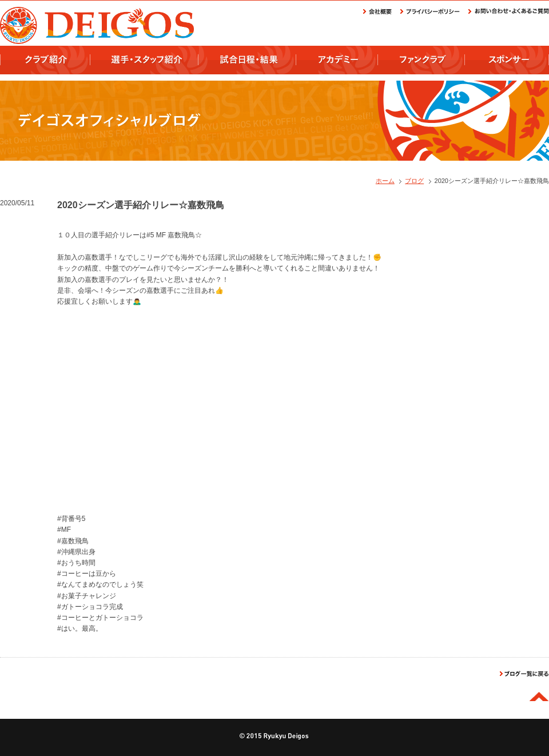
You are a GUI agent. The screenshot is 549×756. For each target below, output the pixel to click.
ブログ (414, 181)
